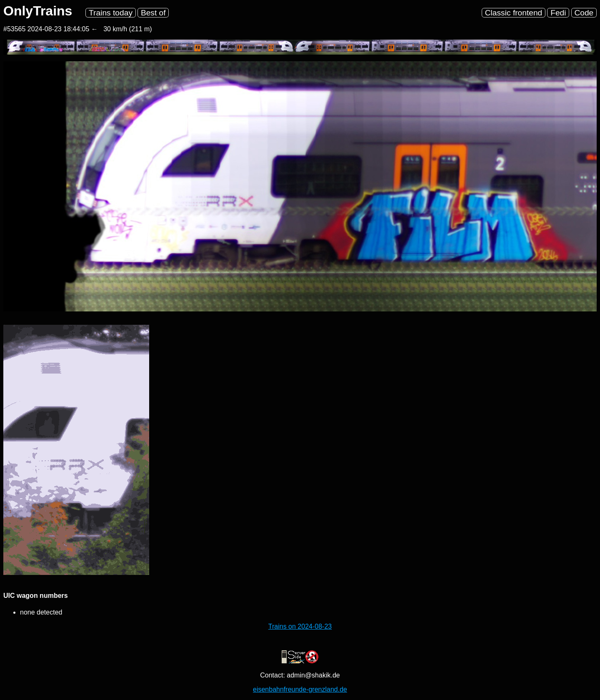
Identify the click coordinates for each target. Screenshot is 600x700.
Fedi (558, 13)
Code (584, 13)
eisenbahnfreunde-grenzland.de (300, 689)
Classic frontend (514, 13)
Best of (153, 13)
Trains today (111, 13)
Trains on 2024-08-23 (300, 626)
